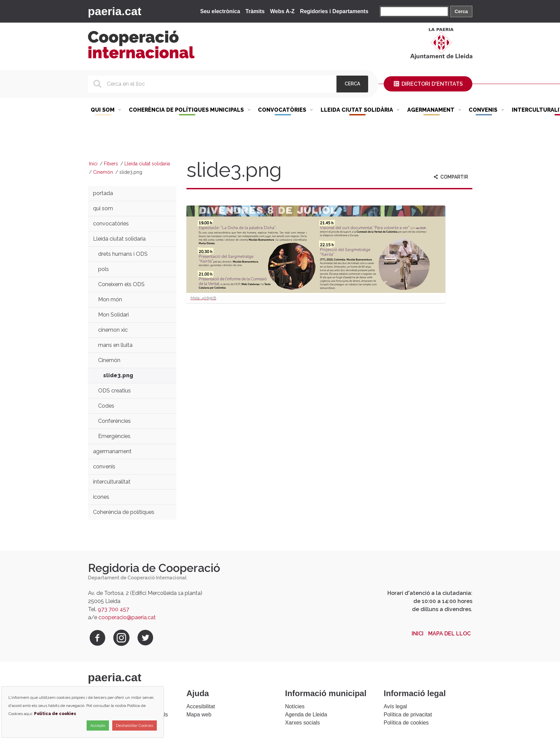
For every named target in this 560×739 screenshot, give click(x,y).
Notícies (295, 706)
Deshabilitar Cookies (135, 726)
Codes (106, 406)
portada (103, 193)
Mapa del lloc (449, 634)
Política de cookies (406, 723)
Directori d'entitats (428, 84)
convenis (104, 467)
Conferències (114, 421)
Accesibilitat (201, 706)
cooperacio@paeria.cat (127, 617)
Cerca (461, 11)
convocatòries (111, 224)
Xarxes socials (303, 723)
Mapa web (199, 715)
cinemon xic (113, 330)
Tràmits (255, 11)
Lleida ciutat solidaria (147, 164)
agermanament (112, 451)
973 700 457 (113, 609)
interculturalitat (112, 482)
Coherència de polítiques (124, 512)
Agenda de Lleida (306, 715)
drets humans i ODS (123, 254)
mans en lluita (115, 345)
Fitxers (111, 164)
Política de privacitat (408, 715)
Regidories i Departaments (334, 11)
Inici (93, 164)
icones (101, 497)
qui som (103, 208)
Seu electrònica (220, 11)
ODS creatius (114, 391)
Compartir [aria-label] (450, 177)
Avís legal (395, 706)
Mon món (110, 299)
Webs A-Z (282, 11)
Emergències (114, 436)
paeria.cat (115, 11)
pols (104, 269)
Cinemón (103, 172)
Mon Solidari (113, 315)
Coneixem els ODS (121, 284)
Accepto (98, 726)
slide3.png (118, 375)
